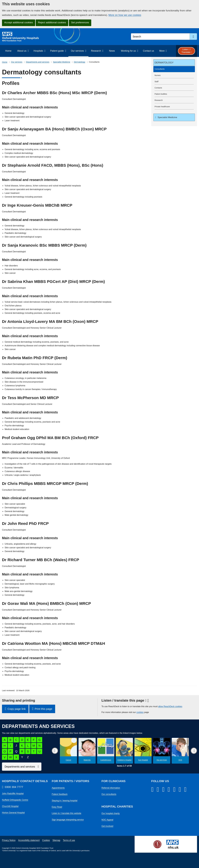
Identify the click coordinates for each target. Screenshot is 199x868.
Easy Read (57, 807)
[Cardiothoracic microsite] (106, 751)
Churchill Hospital (10, 806)
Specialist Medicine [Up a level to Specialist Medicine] (167, 117)
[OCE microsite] (180, 751)
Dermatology (79, 62)
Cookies (46, 840)
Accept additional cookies (19, 22)
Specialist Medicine (62, 62)
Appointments (58, 788)
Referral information (111, 788)
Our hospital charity (111, 813)
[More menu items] (163, 51)
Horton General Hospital (13, 813)
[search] (193, 37)
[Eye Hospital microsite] (143, 751)
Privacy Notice (9, 840)
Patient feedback (60, 794)
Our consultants (109, 794)
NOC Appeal (107, 820)
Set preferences (80, 22)
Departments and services (38, 62)
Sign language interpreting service (68, 820)
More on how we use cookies (125, 15)
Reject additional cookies (52, 22)
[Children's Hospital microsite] (124, 751)
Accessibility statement (29, 840)
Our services (17, 62)
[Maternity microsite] (87, 751)
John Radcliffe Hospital (13, 794)
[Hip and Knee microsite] (162, 751)
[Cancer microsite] (68, 751)
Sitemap (56, 840)
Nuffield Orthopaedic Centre (15, 800)
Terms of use (69, 840)
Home (5, 62)
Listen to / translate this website (66, 813)
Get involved (107, 826)
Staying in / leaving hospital (65, 801)
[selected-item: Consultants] (174, 69)
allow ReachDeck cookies (170, 706)
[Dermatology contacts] (174, 88)
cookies (140, 712)
